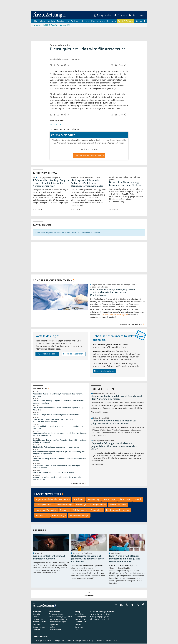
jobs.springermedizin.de (100, 620)
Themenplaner (80, 617)
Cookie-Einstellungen (58, 622)
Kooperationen (98, 21)
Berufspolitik (55, 125)
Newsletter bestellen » (104, 371)
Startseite (36, 614)
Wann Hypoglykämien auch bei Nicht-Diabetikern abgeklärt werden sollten (57, 479)
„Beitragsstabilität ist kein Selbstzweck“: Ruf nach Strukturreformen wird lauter (87, 183)
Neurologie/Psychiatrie (46, 510)
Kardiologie (81, 505)
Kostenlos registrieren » (74, 354)
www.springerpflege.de (99, 617)
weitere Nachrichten (79, 484)
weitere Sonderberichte (133, 325)
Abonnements (80, 622)
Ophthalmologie (80, 510)
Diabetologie (125, 500)
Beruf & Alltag (93, 500)
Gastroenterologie (64, 505)
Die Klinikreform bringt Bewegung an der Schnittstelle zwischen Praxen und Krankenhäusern (113, 293)
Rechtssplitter (42, 516)
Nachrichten (40, 21)
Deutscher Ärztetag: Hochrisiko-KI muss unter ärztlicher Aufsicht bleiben (59, 460)
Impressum (54, 625)
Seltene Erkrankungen (79, 516)
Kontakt (52, 627)
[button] (142, 15)
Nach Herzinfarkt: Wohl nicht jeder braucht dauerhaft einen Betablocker (88, 559)
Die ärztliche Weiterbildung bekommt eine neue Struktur (125, 184)
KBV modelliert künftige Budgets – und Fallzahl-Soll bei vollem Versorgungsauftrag (51, 183)
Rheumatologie (59, 516)
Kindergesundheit (98, 505)
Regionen (112, 21)
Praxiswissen (63, 21)
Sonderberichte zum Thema (53, 281)
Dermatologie (109, 500)
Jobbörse (36, 630)
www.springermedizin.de (100, 614)
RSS (76, 630)
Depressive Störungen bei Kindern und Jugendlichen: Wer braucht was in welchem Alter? (60, 435)
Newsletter (79, 627)
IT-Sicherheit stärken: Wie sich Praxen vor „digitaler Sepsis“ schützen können (57, 467)
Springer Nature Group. (84, 641)
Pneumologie (97, 510)
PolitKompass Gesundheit (118, 510)
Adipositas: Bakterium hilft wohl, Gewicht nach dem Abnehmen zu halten (59, 395)
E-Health (138, 500)
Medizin (51, 21)
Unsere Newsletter (48, 494)
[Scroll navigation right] (145, 22)
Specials (85, 21)
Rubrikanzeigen (81, 620)
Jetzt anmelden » (47, 354)
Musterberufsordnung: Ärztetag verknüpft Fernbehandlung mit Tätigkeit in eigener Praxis (59, 453)
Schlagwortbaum (56, 614)
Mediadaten (79, 614)
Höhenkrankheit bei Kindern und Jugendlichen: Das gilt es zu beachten (58, 428)
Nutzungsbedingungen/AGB (60, 617)
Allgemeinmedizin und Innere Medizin (53, 500)
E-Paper (78, 625)
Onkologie (65, 510)
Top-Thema (78, 500)
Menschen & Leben (118, 505)
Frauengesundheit (44, 505)
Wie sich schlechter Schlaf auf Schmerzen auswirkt (54, 473)
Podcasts (75, 21)
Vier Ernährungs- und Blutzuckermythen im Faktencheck (56, 415)
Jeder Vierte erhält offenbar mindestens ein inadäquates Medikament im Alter (125, 559)
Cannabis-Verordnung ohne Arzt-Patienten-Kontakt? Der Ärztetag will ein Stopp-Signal (60, 441)
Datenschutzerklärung (58, 620)
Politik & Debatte (126, 21)
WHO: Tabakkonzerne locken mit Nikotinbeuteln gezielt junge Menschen (58, 409)
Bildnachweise (55, 630)
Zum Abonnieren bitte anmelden (89, 156)
